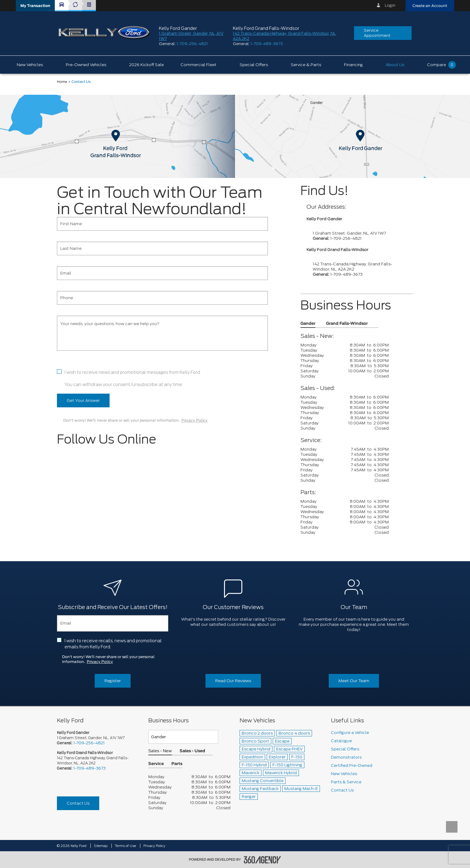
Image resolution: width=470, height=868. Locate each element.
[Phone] (162, 298)
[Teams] (183, 737)
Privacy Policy (195, 420)
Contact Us (78, 803)
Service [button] (156, 764)
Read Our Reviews (233, 681)
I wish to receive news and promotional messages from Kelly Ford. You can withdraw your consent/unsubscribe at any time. (133, 378)
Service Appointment (377, 33)
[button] (35, 6)
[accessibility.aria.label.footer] (262, 860)
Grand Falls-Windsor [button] (347, 324)
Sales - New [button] (160, 751)
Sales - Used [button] (192, 751)
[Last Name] (162, 248)
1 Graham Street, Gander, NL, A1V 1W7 (349, 233)
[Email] (162, 273)
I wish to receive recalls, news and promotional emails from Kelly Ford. (113, 644)
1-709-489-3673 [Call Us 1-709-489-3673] (89, 768)
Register (113, 681)
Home (62, 82)
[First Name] (162, 224)
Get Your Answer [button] (83, 400)
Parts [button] (177, 764)
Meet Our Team (354, 681)
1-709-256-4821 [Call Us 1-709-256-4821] (89, 743)
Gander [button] (308, 324)
